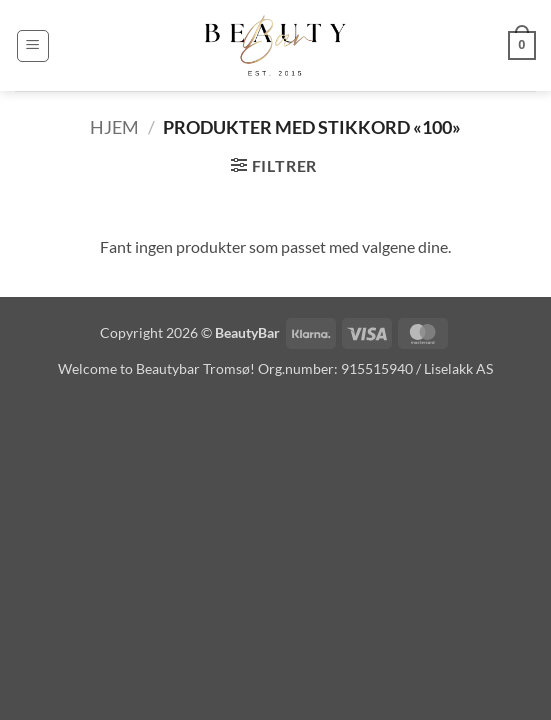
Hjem (114, 127)
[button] (33, 46)
